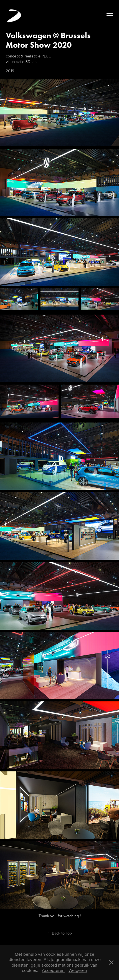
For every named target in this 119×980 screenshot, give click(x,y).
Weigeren (78, 970)
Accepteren (53, 970)
